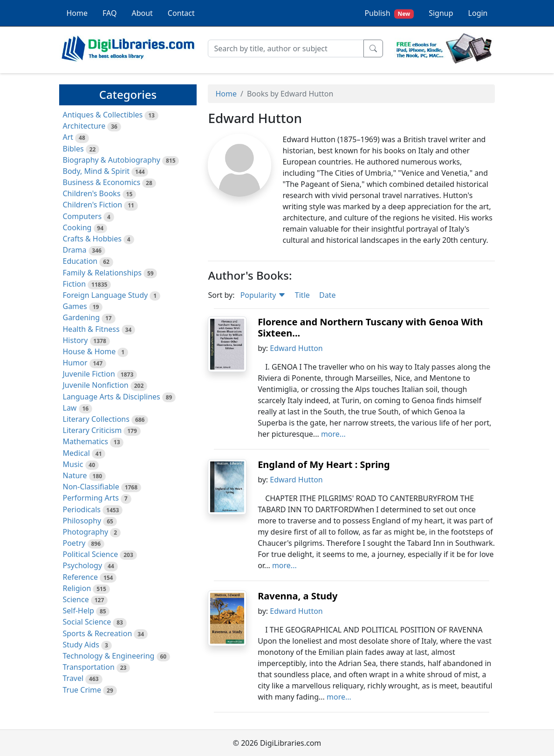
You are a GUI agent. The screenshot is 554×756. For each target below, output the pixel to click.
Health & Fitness (91, 329)
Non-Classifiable (91, 487)
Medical (76, 453)
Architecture (84, 126)
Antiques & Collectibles (103, 115)
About (142, 13)
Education (80, 261)
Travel (73, 678)
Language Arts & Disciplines (112, 397)
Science (76, 599)
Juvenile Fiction (89, 374)
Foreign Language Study (106, 295)
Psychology (83, 565)
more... (333, 434)
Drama (75, 250)
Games (75, 306)
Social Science (87, 622)
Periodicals (82, 509)
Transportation (89, 667)
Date (327, 295)
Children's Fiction (93, 205)
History (75, 340)
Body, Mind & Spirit (96, 171)
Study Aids (81, 645)
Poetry (74, 543)
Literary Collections (96, 419)
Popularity (263, 295)
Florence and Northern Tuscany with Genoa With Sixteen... (370, 327)
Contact (181, 13)
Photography (86, 532)
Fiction (75, 284)
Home (77, 13)
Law (70, 408)
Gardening (82, 317)
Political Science (91, 554)
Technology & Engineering (109, 656)
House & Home (89, 351)
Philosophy (82, 521)
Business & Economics (102, 182)
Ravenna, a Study (298, 596)
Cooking (77, 227)
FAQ (109, 13)
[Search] (286, 48)
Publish (389, 13)
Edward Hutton (296, 348)
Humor (75, 363)
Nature (75, 475)
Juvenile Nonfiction (96, 385)
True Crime (82, 690)
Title (302, 295)
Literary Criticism (92, 430)
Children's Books (92, 193)
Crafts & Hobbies (92, 239)
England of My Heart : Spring (324, 464)
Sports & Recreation (98, 633)
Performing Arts (91, 498)
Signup (441, 13)
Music (73, 464)
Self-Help (79, 611)
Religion (77, 588)
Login (478, 13)
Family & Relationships (102, 273)
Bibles (73, 149)
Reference (80, 577)
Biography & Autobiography (112, 160)
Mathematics (85, 441)
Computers (82, 216)
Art (68, 137)
